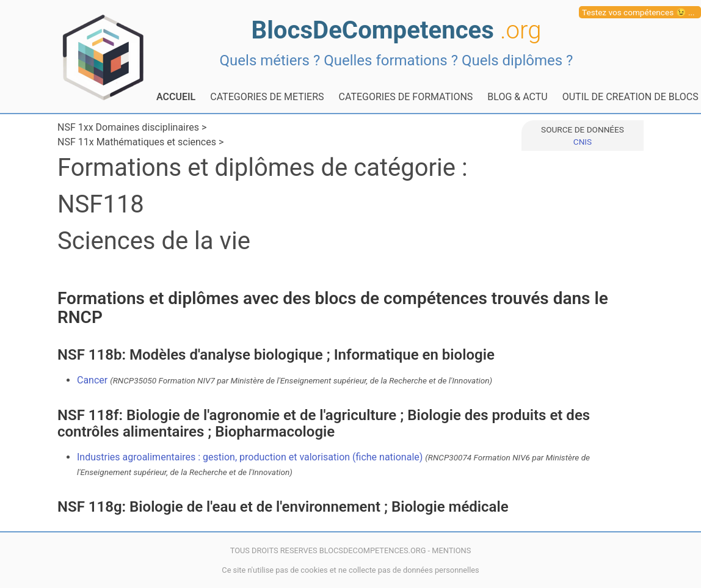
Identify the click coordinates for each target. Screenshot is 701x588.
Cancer (285, 380)
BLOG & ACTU (517, 97)
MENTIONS (451, 550)
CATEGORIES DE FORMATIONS (406, 97)
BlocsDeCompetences (397, 30)
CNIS (583, 142)
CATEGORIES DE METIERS (267, 97)
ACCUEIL (176, 97)
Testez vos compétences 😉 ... (638, 12)
